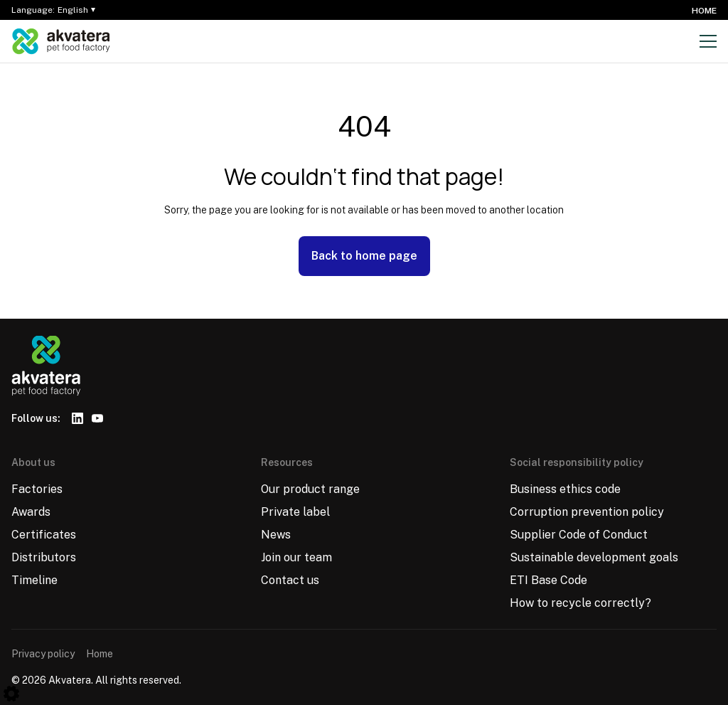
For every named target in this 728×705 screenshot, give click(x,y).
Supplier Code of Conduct (579, 535)
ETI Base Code (548, 580)
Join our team (296, 557)
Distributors (44, 557)
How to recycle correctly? (580, 603)
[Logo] (61, 41)
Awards (31, 512)
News (276, 535)
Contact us (290, 580)
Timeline (34, 580)
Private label (295, 512)
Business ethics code (565, 489)
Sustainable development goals (594, 557)
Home (704, 11)
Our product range (310, 489)
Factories (37, 489)
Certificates (44, 535)
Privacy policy (43, 654)
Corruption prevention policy (587, 512)
